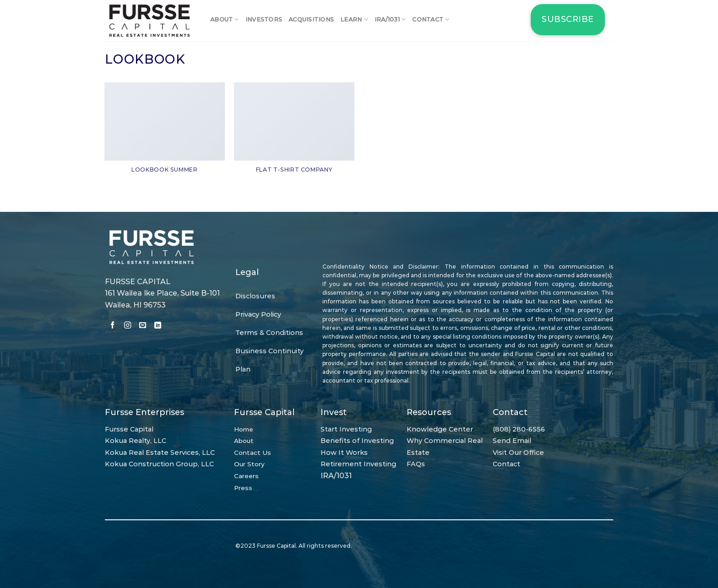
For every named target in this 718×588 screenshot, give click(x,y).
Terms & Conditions (269, 333)
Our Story (249, 464)
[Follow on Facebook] (112, 326)
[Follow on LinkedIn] (158, 326)
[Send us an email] (143, 326)
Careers (246, 476)
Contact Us (253, 453)
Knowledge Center (440, 429)
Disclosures (255, 296)
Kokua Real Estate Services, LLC (160, 453)
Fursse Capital (129, 429)
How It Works (344, 453)
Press (243, 488)
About (225, 19)
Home (244, 429)
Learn (354, 19)
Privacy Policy (258, 314)
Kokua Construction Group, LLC (159, 464)
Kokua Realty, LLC (136, 441)
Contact (431, 19)
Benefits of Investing (357, 441)
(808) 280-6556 (519, 429)
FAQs (416, 464)
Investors (264, 19)
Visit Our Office (518, 453)
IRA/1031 (390, 19)
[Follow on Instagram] (128, 326)
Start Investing (346, 429)
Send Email (512, 441)
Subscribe (568, 19)
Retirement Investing (358, 464)
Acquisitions (311, 19)
